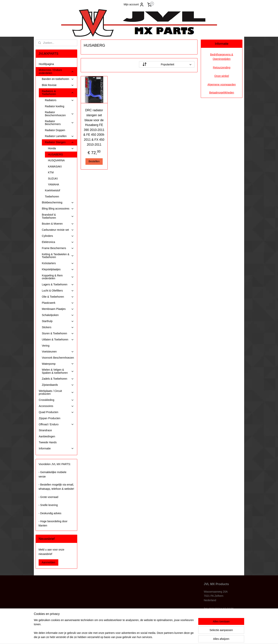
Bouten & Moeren (58, 224)
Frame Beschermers (58, 248)
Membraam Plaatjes (58, 309)
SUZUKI (53, 179)
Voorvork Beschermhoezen (58, 358)
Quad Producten (56, 412)
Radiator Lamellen (59, 136)
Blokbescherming (58, 203)
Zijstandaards (58, 385)
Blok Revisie (58, 85)
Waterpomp (58, 364)
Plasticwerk (58, 303)
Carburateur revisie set (58, 230)
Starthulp (58, 321)
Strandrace (45, 430)
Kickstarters (58, 263)
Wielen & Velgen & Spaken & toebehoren (58, 371)
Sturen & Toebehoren (58, 333)
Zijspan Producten (50, 418)
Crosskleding (56, 400)
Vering (46, 346)
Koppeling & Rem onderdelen (58, 277)
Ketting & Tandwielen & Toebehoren (58, 256)
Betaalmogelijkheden (222, 93)
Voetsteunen (58, 352)
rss (135, 637)
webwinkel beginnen (147, 637)
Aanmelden (48, 562)
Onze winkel (222, 76)
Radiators (59, 100)
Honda (61, 148)
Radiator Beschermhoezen (59, 114)
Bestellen (94, 161)
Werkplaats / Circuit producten (56, 392)
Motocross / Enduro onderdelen (56, 71)
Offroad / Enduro (56, 424)
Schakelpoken (58, 315)
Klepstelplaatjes (58, 269)
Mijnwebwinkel (177, 637)
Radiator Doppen (55, 130)
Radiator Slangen (59, 142)
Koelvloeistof (52, 190)
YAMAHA (54, 184)
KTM (51, 172)
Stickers (58, 327)
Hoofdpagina (46, 64)
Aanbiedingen (47, 436)
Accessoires (56, 406)
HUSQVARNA (56, 160)
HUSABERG (56, 154)
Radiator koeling (55, 106)
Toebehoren (52, 197)
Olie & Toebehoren (58, 297)
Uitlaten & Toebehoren (58, 340)
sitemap (128, 637)
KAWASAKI (55, 166)
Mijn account (134, 5)
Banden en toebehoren (58, 79)
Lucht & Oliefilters (58, 291)
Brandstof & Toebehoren (58, 216)
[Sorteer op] (167, 64)
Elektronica (58, 242)
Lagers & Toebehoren (58, 285)
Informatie (56, 449)
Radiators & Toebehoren (58, 93)
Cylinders (58, 236)
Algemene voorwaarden (222, 84)
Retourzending (222, 67)
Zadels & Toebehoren (58, 379)
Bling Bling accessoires (58, 209)
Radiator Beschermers (59, 123)
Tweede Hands (48, 442)
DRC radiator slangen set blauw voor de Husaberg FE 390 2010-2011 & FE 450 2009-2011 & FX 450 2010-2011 (94, 127)
